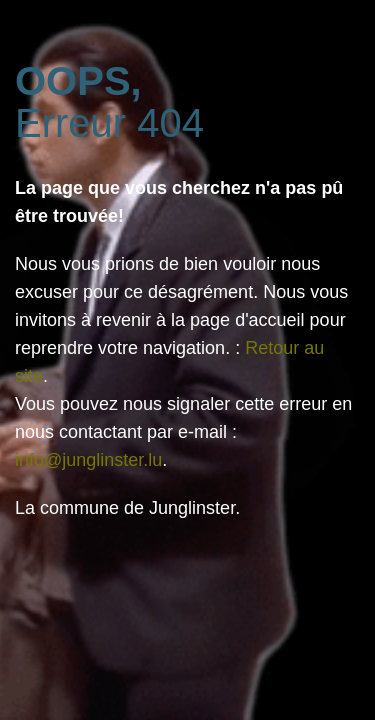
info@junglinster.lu (88, 460)
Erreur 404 (109, 102)
